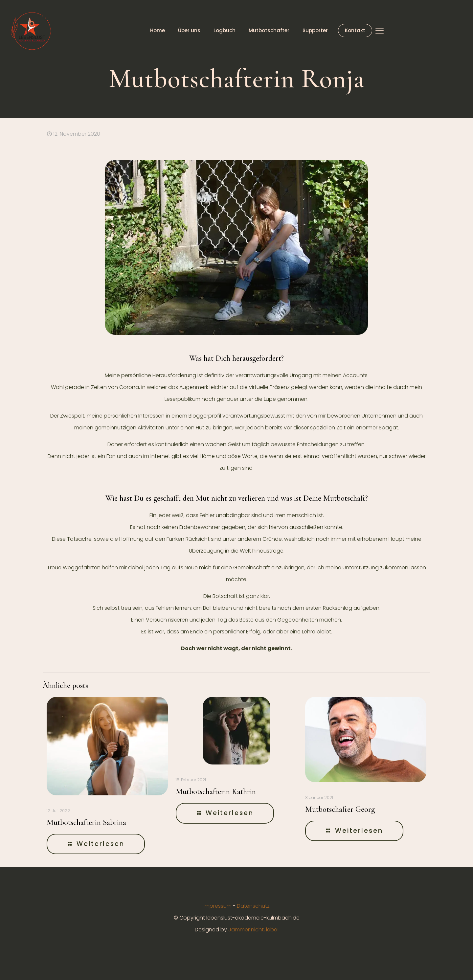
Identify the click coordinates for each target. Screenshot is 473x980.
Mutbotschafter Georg (340, 809)
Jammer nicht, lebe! (253, 930)
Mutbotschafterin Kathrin (216, 792)
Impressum (218, 906)
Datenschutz (253, 906)
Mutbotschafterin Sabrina (86, 822)
